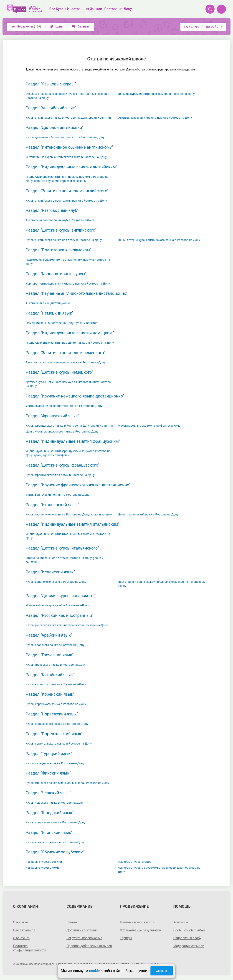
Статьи (72, 922)
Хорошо (162, 971)
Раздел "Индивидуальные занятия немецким (69, 333)
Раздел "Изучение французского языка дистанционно (77, 485)
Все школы (27, 27)
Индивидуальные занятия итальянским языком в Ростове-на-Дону (68, 536)
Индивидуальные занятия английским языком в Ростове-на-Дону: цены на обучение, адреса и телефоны (67, 179)
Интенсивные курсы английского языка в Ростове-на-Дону (66, 157)
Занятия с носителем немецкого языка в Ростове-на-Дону (66, 362)
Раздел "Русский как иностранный (59, 615)
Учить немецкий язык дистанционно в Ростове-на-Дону (64, 406)
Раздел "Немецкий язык (49, 313)
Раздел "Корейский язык (49, 694)
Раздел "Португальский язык (53, 734)
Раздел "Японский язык (48, 832)
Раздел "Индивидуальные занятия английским (71, 167)
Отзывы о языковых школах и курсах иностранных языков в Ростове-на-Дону (67, 96)
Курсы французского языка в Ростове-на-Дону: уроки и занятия (69, 426)
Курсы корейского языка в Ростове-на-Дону (56, 704)
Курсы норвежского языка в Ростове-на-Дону (57, 724)
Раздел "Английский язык (50, 108)
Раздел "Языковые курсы (50, 84)
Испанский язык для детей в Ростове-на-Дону (57, 605)
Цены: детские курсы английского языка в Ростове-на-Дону (159, 240)
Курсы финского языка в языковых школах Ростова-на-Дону (67, 783)
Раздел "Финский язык (48, 773)
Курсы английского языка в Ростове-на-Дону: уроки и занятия (68, 118)
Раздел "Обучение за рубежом (55, 852)
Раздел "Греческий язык (49, 655)
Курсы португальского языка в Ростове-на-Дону (59, 744)
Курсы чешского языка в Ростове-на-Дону (55, 803)
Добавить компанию (82, 930)
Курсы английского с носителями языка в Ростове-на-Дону (66, 201)
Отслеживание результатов (141, 930)
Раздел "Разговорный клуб (51, 210)
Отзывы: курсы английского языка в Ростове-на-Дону (155, 118)
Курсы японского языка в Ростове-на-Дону (55, 842)
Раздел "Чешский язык (48, 793)
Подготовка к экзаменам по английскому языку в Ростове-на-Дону (68, 262)
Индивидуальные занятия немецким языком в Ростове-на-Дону (70, 343)
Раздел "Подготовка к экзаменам (58, 250)
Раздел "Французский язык (52, 416)
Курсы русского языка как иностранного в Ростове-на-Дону (67, 625)
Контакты (181, 922)
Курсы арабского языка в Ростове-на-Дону (55, 645)
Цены (57, 26)
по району (214, 27)
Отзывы (81, 26)
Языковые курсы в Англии (44, 862)
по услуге (192, 27)
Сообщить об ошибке (189, 930)
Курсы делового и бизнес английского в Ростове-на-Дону (65, 137)
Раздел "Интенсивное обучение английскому (69, 147)
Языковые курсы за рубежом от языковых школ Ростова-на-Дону (160, 870)
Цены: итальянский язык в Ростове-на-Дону (148, 514)
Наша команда (24, 930)
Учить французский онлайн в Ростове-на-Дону (58, 495)
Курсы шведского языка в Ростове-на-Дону (56, 822)
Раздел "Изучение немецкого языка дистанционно (74, 396)
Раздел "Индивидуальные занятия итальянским (72, 524)
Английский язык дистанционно (48, 303)
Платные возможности (137, 922)
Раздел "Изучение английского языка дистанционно (76, 293)
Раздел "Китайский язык (49, 675)
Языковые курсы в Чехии (43, 868)
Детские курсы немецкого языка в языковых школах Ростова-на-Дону (69, 384)
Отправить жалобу (187, 938)
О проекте (20, 922)
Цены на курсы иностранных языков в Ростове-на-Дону (156, 94)
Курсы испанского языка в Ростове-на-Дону (56, 582)
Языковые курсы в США (134, 862)
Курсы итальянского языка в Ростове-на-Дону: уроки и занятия (69, 514)
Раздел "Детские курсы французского (62, 465)
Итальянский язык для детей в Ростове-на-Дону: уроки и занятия (65, 560)
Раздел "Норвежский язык (51, 714)
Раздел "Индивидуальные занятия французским (72, 441)
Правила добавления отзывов (89, 946)
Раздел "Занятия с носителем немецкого (65, 353)
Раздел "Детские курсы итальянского (62, 548)
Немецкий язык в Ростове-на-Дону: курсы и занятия (62, 323)
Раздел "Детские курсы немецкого (59, 372)
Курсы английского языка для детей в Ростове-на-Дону (64, 240)
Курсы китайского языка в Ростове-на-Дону (56, 684)
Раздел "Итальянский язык (52, 505)
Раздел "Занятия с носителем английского (67, 191)
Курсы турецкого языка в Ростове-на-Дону (55, 763)
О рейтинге (21, 938)
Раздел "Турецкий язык (48, 754)
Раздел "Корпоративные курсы (55, 274)
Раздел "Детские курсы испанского (60, 596)
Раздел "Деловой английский (54, 127)
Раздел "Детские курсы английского (61, 230)
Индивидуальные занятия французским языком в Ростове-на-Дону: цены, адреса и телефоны (68, 453)
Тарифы (126, 938)
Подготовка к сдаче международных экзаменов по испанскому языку (162, 584)
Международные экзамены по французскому (149, 426)
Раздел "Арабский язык (48, 635)
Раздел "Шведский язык (49, 813)
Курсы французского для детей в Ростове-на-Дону (60, 475)
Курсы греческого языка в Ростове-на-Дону (56, 665)
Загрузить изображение (84, 938)
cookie (94, 971)
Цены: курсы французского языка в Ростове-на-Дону (62, 431)
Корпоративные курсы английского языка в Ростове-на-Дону (68, 284)
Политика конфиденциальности (29, 948)
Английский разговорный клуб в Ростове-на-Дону (60, 220)
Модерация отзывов (189, 946)
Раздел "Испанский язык (50, 572)
